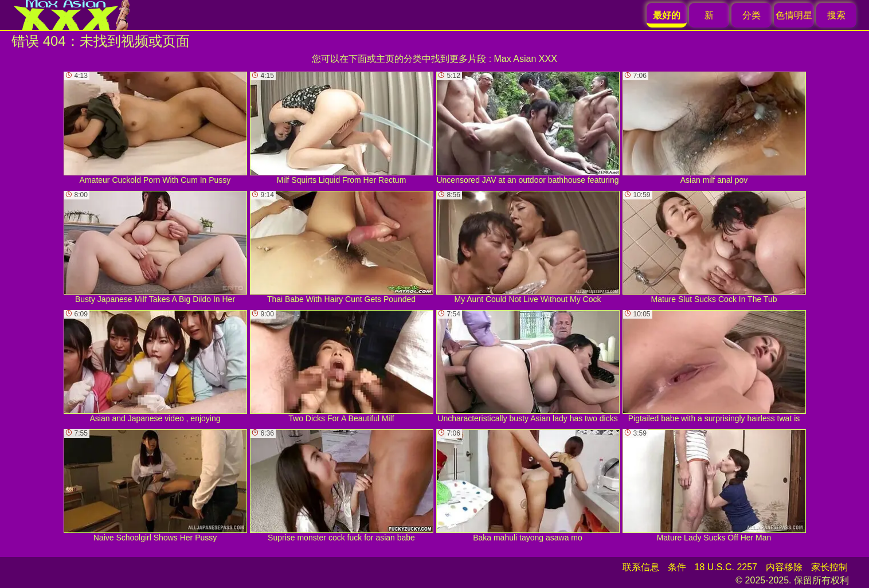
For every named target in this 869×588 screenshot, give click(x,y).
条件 (677, 567)
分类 (751, 15)
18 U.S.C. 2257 (726, 567)
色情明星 (794, 15)
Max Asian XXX (526, 59)
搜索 (836, 15)
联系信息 (641, 567)
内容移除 (784, 567)
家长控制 (829, 567)
